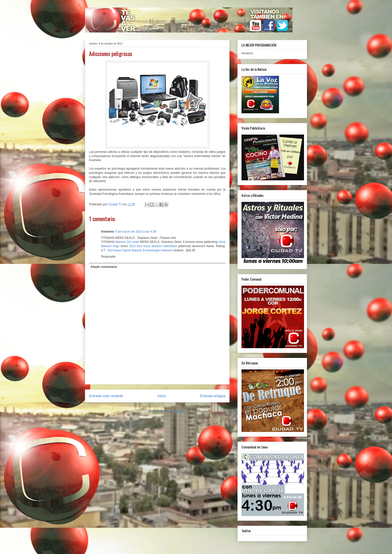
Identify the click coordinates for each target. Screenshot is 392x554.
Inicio (162, 396)
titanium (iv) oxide (127, 242)
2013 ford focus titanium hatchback (153, 246)
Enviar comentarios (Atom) (167, 411)
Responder (108, 257)
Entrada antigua (213, 396)
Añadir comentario (104, 267)
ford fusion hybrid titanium (125, 250)
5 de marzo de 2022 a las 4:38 (136, 232)
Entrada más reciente (106, 396)
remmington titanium (159, 250)
